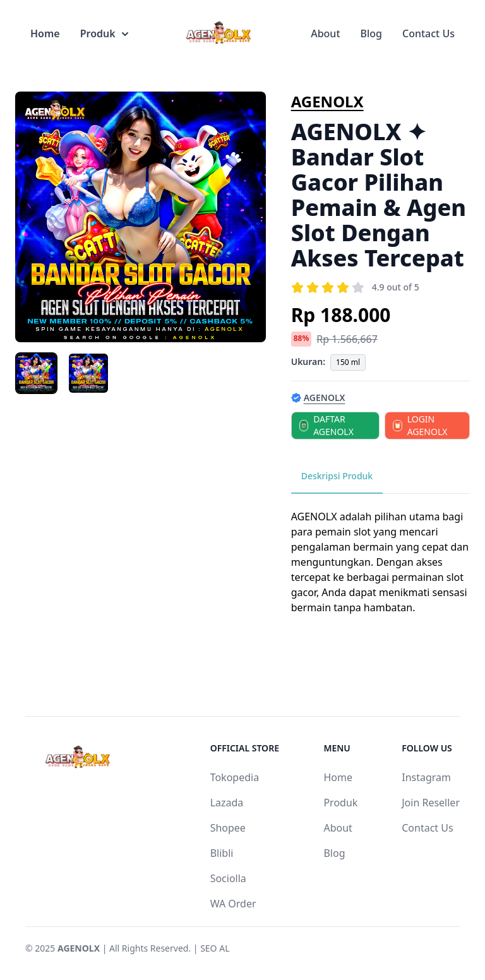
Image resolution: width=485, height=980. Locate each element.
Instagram (426, 777)
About (325, 33)
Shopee (228, 828)
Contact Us (428, 33)
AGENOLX (327, 101)
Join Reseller (431, 803)
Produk (104, 33)
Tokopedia (235, 777)
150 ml (348, 362)
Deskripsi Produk (337, 476)
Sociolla (228, 878)
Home (45, 33)
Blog (371, 33)
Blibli (222, 853)
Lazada (227, 803)
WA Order (233, 904)
